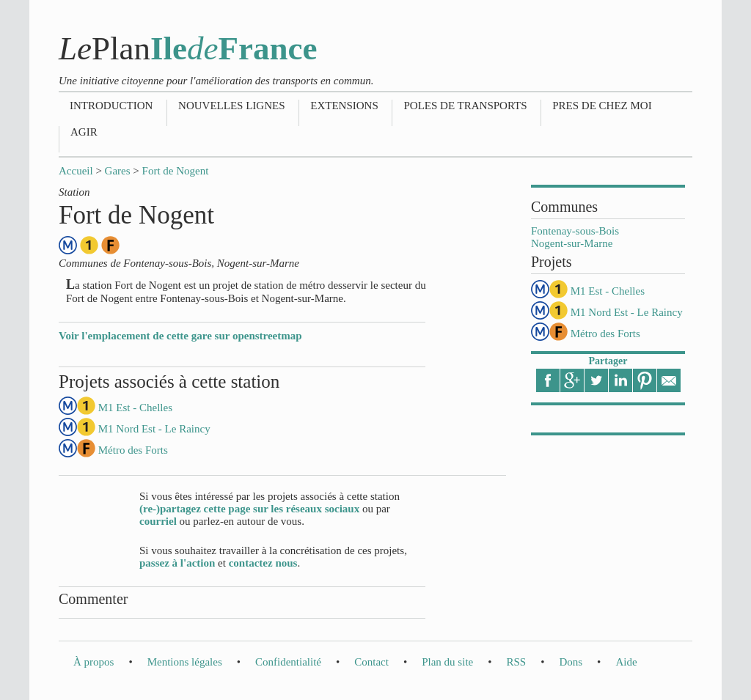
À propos (94, 662)
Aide (626, 662)
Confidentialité (288, 662)
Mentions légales (185, 662)
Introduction (111, 106)
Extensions (344, 106)
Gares (118, 171)
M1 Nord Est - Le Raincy (627, 312)
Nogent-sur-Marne (572, 243)
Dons (571, 662)
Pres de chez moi (602, 106)
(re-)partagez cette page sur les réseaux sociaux (249, 509)
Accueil (76, 171)
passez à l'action (177, 563)
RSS (516, 662)
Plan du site (447, 662)
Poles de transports (465, 106)
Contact (371, 662)
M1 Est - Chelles (608, 291)
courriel (158, 521)
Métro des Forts (605, 334)
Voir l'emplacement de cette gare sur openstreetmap (180, 336)
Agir (84, 132)
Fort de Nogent (176, 171)
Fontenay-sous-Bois (575, 231)
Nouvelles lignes (231, 106)
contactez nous (263, 563)
